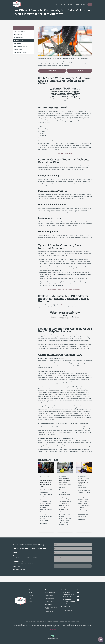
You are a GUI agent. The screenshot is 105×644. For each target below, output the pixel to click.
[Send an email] (32, 575)
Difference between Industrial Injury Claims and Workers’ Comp (65, 291)
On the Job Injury (44, 478)
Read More (44, 527)
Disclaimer (54, 629)
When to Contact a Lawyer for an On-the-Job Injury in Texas (46, 486)
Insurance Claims (18, 36)
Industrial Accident (19, 42)
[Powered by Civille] (52, 637)
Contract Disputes (18, 51)
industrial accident (65, 306)
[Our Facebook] (78, 593)
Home (57, 4)
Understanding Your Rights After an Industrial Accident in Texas (65, 485)
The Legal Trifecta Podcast (65, 154)
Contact (83, 4)
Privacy (50, 629)
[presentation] (46, 469)
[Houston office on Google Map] (32, 567)
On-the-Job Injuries (18, 39)
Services (17, 29)
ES (90, 4)
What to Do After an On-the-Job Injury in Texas (84, 483)
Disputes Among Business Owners (22, 48)
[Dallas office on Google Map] (32, 562)
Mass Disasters (17, 45)
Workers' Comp (44, 479)
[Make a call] (32, 572)
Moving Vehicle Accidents (20, 33)
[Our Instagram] (78, 600)
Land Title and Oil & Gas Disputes (22, 54)
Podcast (77, 4)
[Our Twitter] (78, 596)
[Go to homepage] (20, 601)
